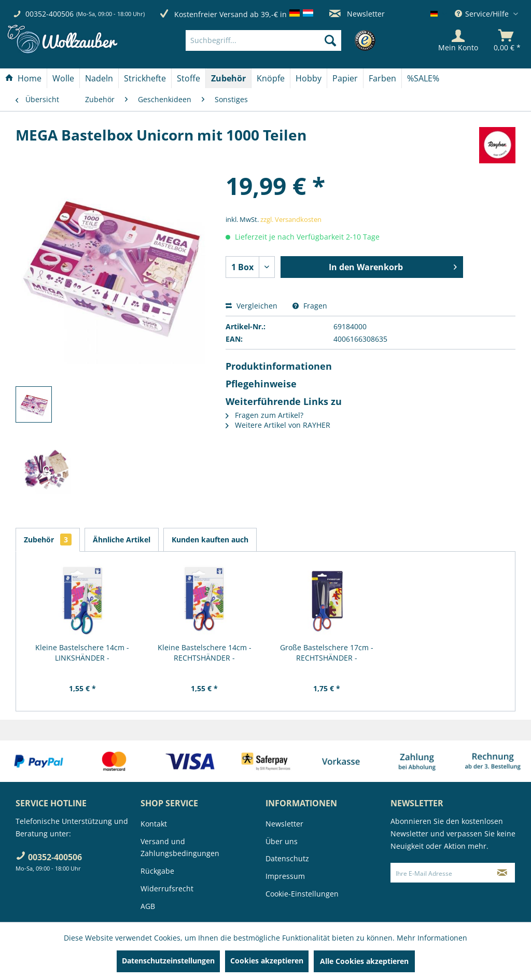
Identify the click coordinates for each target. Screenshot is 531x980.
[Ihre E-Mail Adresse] (441, 873)
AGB (148, 906)
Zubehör (48, 540)
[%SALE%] (423, 78)
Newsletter (357, 14)
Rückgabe (157, 871)
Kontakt (154, 824)
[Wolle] (63, 78)
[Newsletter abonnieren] (502, 873)
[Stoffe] (188, 78)
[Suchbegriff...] (263, 40)
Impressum (285, 876)
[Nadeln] (99, 78)
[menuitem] (279, 40)
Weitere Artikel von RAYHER (278, 425)
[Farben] (382, 78)
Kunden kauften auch (210, 540)
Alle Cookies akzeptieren (364, 961)
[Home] (23, 78)
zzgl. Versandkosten (291, 219)
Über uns (282, 841)
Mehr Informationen (432, 938)
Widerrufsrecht (167, 888)
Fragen (310, 306)
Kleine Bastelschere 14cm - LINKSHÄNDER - (82, 653)
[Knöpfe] (271, 78)
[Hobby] (309, 78)
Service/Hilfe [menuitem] (483, 14)
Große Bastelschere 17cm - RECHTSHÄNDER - (327, 653)
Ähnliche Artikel (122, 540)
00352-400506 (50, 14)
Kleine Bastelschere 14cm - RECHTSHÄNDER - (205, 653)
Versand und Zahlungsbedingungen (180, 848)
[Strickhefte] (145, 78)
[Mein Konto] (458, 40)
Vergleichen (251, 306)
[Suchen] (330, 40)
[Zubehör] (228, 78)
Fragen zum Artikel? (264, 415)
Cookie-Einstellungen (302, 894)
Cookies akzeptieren (267, 961)
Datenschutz (287, 858)
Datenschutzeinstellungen (168, 961)
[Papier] (345, 78)
